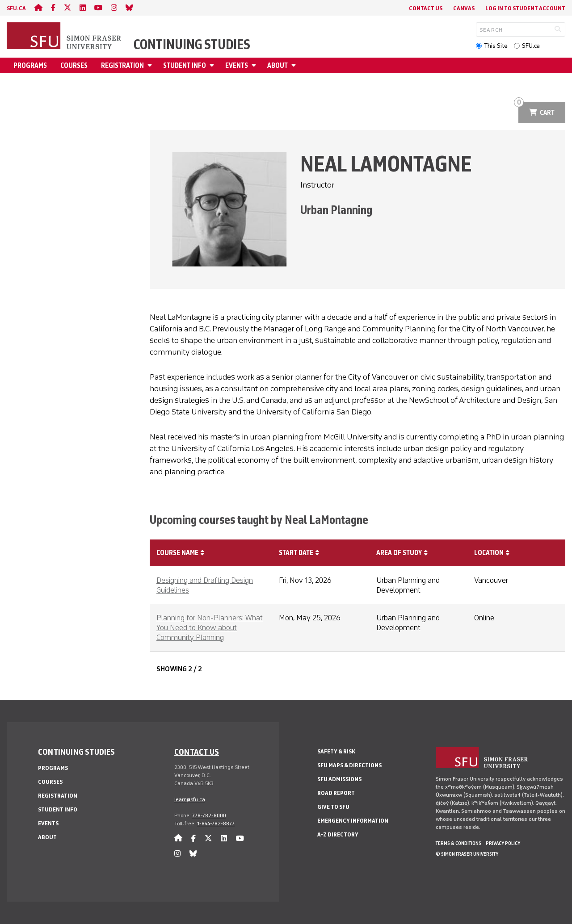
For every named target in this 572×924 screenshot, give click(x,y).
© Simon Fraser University (467, 854)
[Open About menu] (295, 65)
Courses (74, 65)
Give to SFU (333, 807)
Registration (122, 65)
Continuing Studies (192, 45)
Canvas (464, 8)
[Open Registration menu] (151, 65)
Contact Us (426, 8)
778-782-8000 (209, 815)
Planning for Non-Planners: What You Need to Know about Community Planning (210, 627)
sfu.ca (16, 8)
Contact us (197, 752)
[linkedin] (83, 8)
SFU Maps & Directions (349, 765)
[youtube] (98, 8)
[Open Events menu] (255, 65)
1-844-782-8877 (216, 824)
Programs (30, 65)
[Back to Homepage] (65, 37)
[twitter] (67, 8)
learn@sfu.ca (190, 799)
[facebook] (53, 8)
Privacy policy (503, 843)
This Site (496, 46)
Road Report (336, 793)
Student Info (185, 65)
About (278, 65)
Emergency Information (353, 821)
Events (237, 65)
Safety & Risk (336, 751)
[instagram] (114, 8)
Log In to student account (525, 8)
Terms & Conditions (458, 843)
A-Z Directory (338, 834)
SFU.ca (531, 46)
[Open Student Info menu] (213, 65)
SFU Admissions (339, 779)
